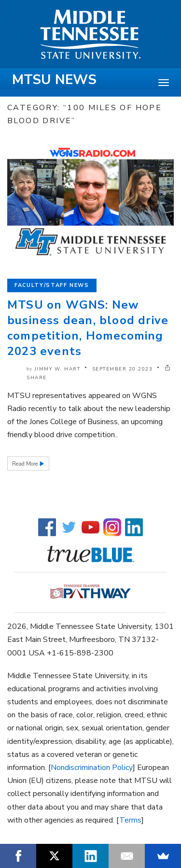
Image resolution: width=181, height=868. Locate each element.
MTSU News (54, 80)
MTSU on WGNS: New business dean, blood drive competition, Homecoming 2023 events (88, 328)
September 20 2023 (123, 369)
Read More (26, 464)
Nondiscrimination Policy (92, 768)
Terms (130, 820)
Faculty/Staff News (52, 285)
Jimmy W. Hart (58, 369)
